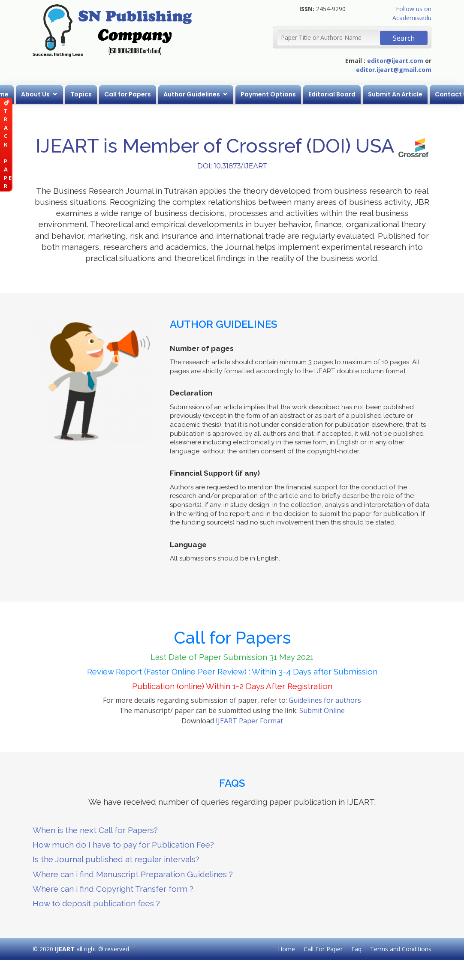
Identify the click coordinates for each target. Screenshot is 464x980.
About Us (36, 94)
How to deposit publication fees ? (96, 903)
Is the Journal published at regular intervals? (116, 859)
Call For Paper (323, 949)
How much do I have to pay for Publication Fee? (123, 845)
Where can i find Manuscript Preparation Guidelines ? (133, 874)
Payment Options (269, 94)
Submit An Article (396, 94)
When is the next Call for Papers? (95, 830)
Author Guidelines (192, 94)
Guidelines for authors (325, 700)
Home (286, 949)
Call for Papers (128, 94)
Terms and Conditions (401, 949)
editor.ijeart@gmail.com (394, 70)
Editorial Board (332, 94)
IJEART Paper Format (249, 721)
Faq (356, 949)
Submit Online (322, 710)
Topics (81, 94)
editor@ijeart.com (395, 61)
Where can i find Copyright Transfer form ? (113, 889)
